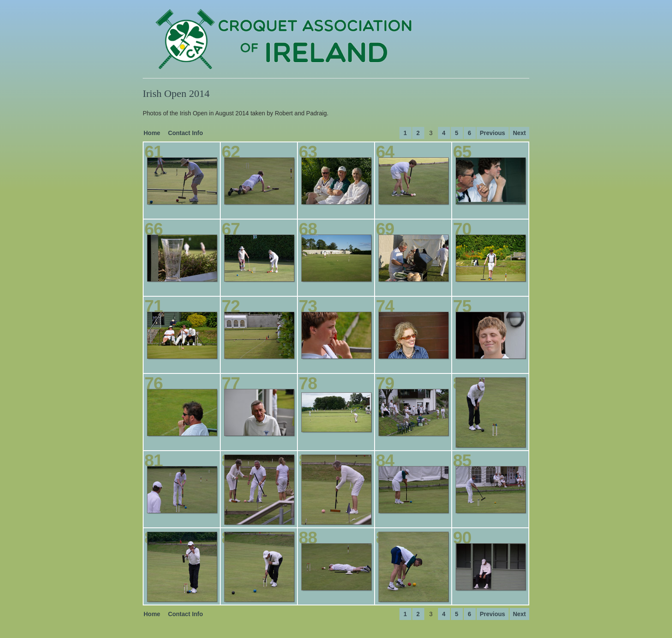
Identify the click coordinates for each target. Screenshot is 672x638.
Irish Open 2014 (176, 93)
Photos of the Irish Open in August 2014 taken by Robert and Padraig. (236, 113)
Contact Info (186, 133)
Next (519, 133)
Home (152, 133)
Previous (493, 133)
